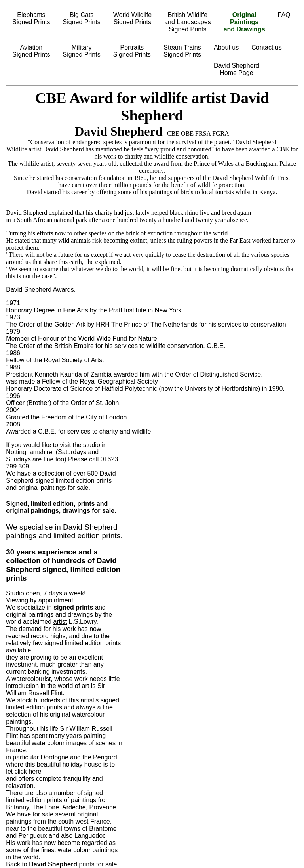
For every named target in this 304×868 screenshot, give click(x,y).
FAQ (284, 15)
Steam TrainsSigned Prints (182, 51)
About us (226, 47)
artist (60, 622)
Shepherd (63, 864)
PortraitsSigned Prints (132, 51)
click (21, 771)
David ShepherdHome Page (237, 69)
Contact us (266, 47)
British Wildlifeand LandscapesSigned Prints (187, 22)
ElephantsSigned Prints (31, 18)
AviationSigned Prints (31, 51)
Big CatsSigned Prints (82, 18)
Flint (57, 693)
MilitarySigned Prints (82, 51)
